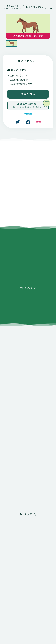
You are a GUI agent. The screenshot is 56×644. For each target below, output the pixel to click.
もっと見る (28, 514)
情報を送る (28, 94)
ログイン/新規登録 (35, 7)
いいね (39, 122)
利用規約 (28, 114)
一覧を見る (28, 288)
